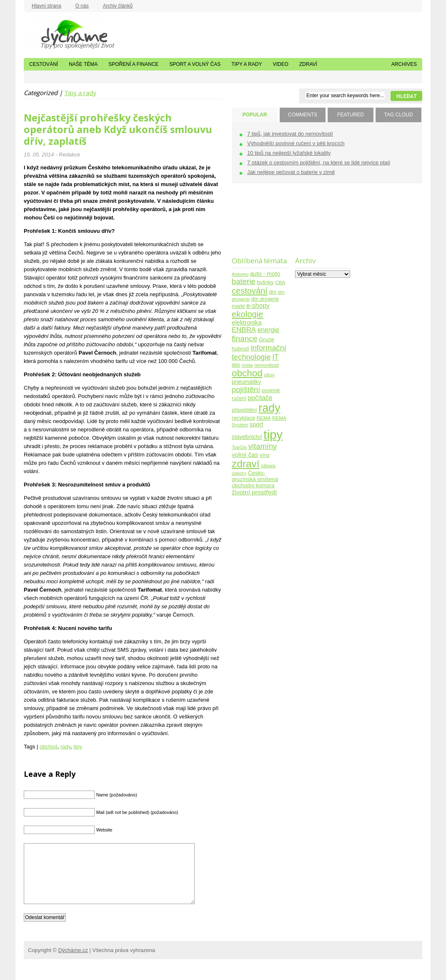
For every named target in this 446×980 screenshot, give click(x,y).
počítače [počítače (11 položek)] (260, 398)
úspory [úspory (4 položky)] (239, 473)
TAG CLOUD (398, 115)
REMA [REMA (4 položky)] (264, 418)
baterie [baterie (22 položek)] (244, 281)
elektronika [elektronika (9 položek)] (247, 322)
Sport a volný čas (195, 64)
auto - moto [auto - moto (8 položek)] (265, 274)
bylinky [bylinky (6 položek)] (265, 282)
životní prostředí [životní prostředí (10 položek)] (254, 492)
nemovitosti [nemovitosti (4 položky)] (267, 365)
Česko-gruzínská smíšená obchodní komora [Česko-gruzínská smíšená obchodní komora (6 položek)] (255, 479)
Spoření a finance (133, 64)
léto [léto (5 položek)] (236, 365)
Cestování (44, 64)
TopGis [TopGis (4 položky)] (239, 447)
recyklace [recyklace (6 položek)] (243, 418)
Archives (404, 64)
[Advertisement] (258, 225)
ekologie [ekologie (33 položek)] (247, 314)
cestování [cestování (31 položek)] (250, 291)
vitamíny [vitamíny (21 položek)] (263, 446)
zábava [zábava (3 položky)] (268, 466)
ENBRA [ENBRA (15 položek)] (244, 330)
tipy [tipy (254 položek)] (273, 435)
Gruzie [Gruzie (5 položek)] (267, 340)
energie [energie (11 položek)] (268, 330)
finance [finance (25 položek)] (244, 339)
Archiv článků (118, 6)
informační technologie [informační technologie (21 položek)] (259, 352)
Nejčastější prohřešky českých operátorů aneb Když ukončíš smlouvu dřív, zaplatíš (118, 129)
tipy (78, 747)
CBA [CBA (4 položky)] (280, 282)
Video (280, 64)
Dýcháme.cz (65, 33)
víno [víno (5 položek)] (265, 455)
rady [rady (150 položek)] (269, 408)
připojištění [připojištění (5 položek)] (244, 410)
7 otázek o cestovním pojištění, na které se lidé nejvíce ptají (319, 162)
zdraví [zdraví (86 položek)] (246, 464)
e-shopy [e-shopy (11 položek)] (258, 306)
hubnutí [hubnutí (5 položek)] (241, 349)
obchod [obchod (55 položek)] (247, 373)
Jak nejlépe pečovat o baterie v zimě (291, 172)
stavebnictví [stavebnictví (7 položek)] (247, 437)
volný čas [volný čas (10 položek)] (245, 455)
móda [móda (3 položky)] (247, 365)
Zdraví (308, 64)
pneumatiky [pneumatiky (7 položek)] (246, 382)
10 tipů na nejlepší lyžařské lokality (289, 153)
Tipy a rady (247, 64)
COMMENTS (303, 115)
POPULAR (255, 115)
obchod (49, 747)
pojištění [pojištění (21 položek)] (246, 389)
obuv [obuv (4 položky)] (269, 374)
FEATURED (351, 115)
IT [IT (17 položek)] (276, 357)
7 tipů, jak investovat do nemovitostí (290, 134)
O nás (82, 6)
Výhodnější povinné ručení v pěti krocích (296, 143)
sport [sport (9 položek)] (257, 424)
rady (65, 747)
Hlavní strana (46, 6)
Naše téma (83, 64)
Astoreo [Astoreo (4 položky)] (240, 274)
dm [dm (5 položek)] (272, 292)
